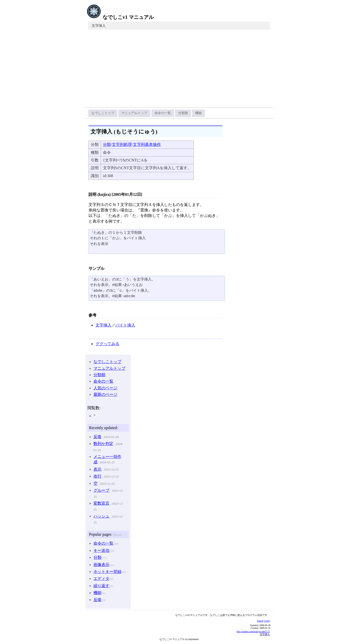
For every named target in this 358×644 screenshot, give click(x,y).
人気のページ (105, 388)
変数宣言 (101, 503)
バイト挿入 (125, 325)
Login (267, 621)
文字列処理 (122, 144)
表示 (97, 469)
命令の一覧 (163, 113)
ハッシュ (101, 516)
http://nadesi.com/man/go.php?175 (253, 631)
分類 (107, 144)
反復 (97, 437)
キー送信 (101, 550)
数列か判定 (103, 444)
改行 (97, 476)
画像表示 (101, 565)
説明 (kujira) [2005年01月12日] (115, 194)
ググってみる (107, 344)
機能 (198, 113)
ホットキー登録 (107, 572)
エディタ (101, 579)
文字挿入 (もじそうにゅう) (124, 132)
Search (260, 621)
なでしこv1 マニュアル (120, 17)
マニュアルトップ (134, 113)
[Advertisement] (179, 70)
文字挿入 (99, 26)
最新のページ (105, 394)
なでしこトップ (103, 113)
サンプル (96, 268)
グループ (101, 490)
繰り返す (101, 586)
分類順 (183, 113)
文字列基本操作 (147, 144)
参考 (92, 315)
